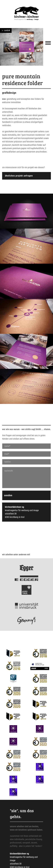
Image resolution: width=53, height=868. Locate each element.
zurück (6, 30)
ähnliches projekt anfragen (19, 176)
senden (8, 495)
